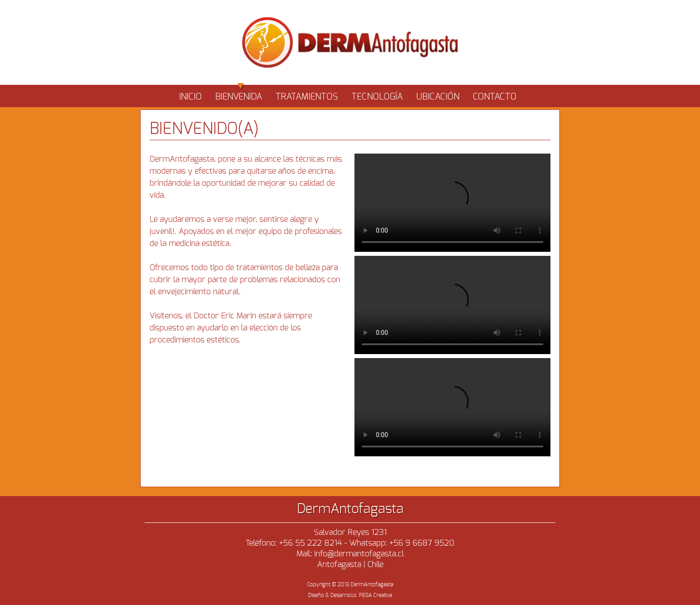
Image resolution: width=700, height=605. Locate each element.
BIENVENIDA (239, 93)
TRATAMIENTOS (307, 97)
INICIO (190, 97)
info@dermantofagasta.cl (359, 554)
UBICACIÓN (438, 97)
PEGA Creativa (375, 595)
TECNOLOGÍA (377, 97)
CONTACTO (495, 97)
